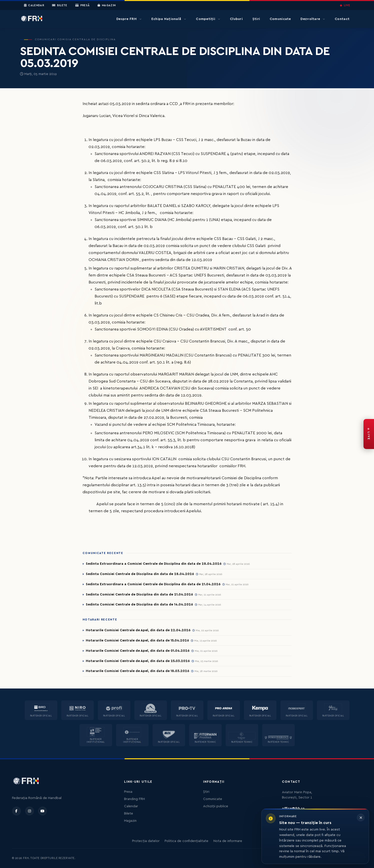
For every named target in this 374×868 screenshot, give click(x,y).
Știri (256, 19)
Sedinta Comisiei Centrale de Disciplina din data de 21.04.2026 (139, 594)
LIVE (345, 5)
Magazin (107, 5)
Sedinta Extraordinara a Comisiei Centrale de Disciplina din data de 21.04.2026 (153, 584)
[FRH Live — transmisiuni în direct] (369, 434)
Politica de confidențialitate (186, 841)
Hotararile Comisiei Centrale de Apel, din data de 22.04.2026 (138, 630)
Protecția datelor (146, 841)
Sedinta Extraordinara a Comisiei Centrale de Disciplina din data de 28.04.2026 (154, 564)
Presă (82, 5)
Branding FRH (134, 799)
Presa (128, 792)
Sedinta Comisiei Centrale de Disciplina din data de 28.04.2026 (140, 574)
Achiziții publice (216, 806)
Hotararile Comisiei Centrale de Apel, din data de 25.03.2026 (138, 661)
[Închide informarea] (361, 817)
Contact (342, 19)
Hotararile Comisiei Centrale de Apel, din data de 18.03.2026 (137, 671)
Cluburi (236, 19)
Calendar (34, 5)
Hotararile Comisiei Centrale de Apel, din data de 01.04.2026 (138, 651)
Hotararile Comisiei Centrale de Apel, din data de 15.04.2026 (137, 640)
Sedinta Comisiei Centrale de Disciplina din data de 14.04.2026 (139, 604)
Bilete (60, 5)
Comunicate (280, 19)
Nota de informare (228, 841)
